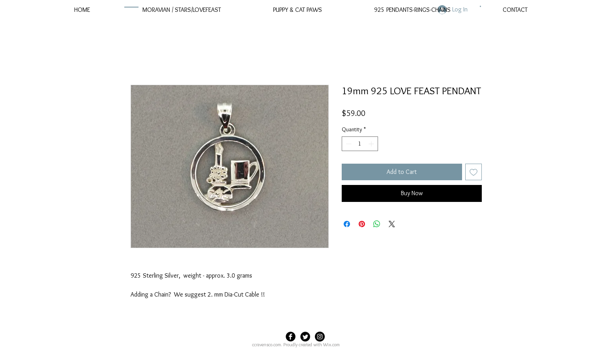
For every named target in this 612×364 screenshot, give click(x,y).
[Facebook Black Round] (291, 337)
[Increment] (372, 144)
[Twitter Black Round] (305, 337)
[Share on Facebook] (347, 224)
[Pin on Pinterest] (362, 224)
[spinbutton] (360, 144)
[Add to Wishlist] (474, 172)
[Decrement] (348, 144)
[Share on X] (392, 224)
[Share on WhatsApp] (377, 224)
